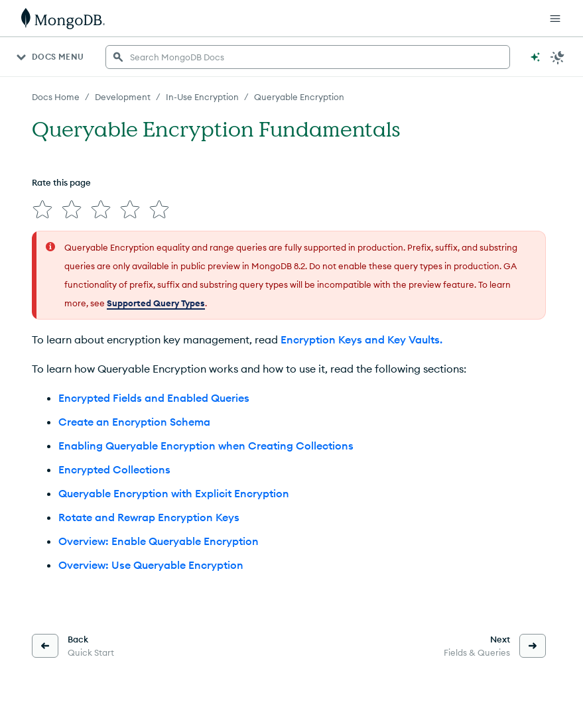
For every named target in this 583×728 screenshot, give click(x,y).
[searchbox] (308, 57)
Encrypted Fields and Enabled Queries (154, 398)
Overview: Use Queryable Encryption (151, 565)
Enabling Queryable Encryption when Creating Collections (206, 446)
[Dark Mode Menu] (558, 57)
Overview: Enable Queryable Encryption (159, 541)
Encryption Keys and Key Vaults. (361, 339)
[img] (42, 210)
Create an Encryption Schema (134, 422)
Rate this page (61, 182)
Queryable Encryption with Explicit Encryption (174, 493)
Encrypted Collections (114, 469)
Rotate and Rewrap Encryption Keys (149, 517)
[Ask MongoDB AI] (535, 57)
